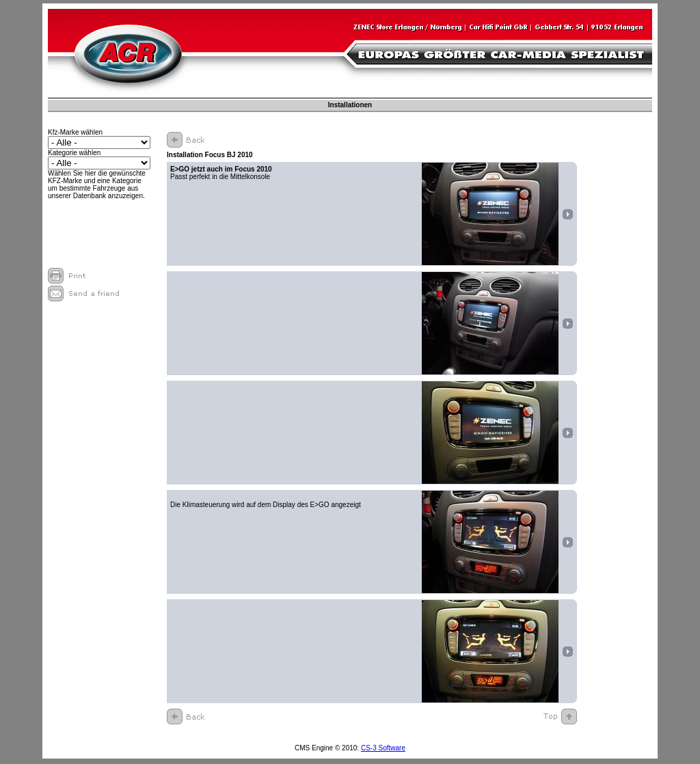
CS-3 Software (383, 748)
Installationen (350, 105)
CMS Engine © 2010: (328, 748)
